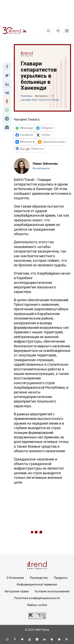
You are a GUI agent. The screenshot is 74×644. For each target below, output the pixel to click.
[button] (7, 67)
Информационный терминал (37, 584)
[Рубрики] (67, 31)
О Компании (15, 578)
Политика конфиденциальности (37, 598)
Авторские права (17, 591)
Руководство (39, 578)
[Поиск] (49, 31)
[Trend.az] (15, 31)
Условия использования (52, 591)
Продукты (61, 578)
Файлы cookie (37, 605)
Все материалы (41, 168)
